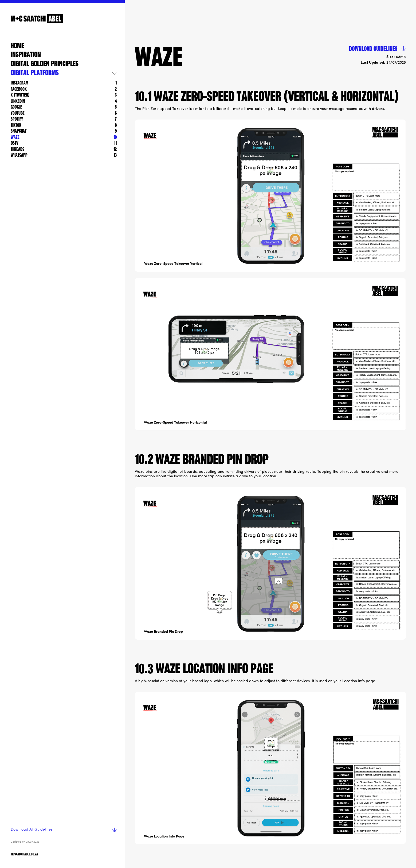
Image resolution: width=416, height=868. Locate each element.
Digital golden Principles (45, 64)
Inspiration (26, 55)
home (17, 46)
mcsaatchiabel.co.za (24, 854)
